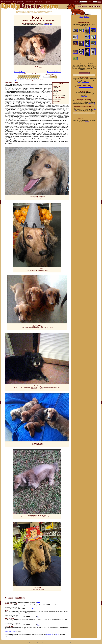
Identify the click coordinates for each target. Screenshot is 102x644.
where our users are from (86, 87)
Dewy (38, 602)
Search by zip (91, 104)
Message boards (18, 2)
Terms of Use (74, 642)
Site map (61, 642)
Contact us (29, 2)
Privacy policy (67, 642)
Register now (50, 635)
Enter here (84, 97)
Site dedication (55, 642)
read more (86, 122)
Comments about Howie (54, 72)
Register (47, 2)
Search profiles (6, 2)
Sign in (81, 17)
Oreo (33, 609)
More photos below (19, 72)
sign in (21, 80)
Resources (39, 2)
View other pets (48, 24)
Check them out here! (84, 83)
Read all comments (11, 632)
